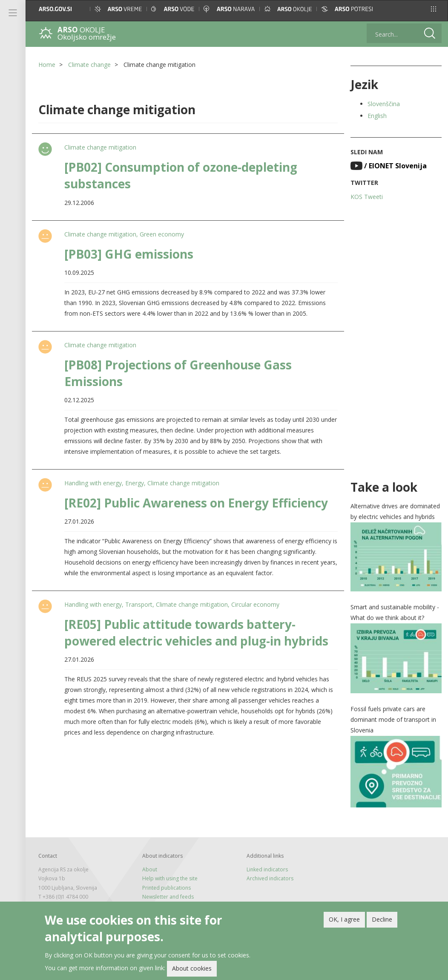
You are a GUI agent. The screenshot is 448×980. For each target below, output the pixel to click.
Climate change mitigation (100, 147)
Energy (135, 483)
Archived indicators (270, 878)
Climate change (89, 65)
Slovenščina (384, 104)
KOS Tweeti (367, 197)
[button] (434, 9)
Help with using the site (170, 878)
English (377, 116)
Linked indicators (267, 869)
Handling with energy (93, 483)
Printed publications (167, 888)
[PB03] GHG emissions (129, 254)
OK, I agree (344, 921)
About (150, 869)
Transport (139, 604)
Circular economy (255, 604)
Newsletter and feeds (168, 897)
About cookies (192, 970)
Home (47, 65)
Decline (382, 921)
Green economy (162, 234)
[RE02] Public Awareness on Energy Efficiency (196, 503)
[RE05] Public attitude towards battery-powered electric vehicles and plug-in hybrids (196, 633)
